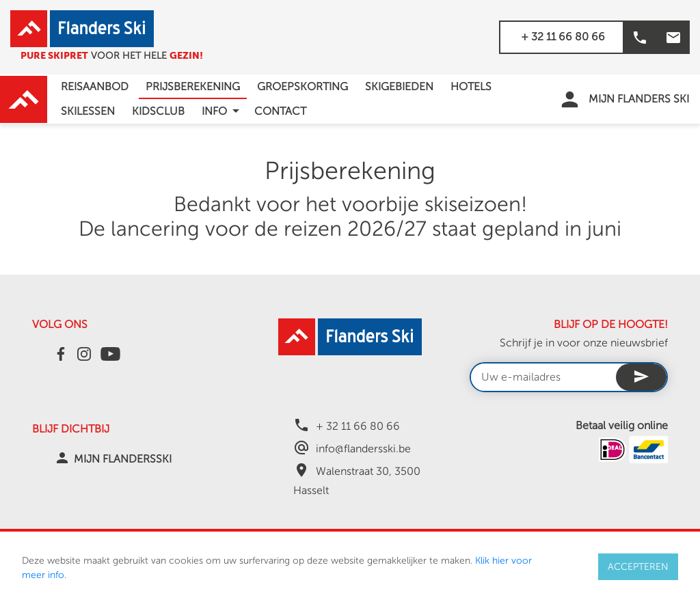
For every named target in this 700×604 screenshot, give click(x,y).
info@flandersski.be (363, 449)
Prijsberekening (193, 87)
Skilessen (88, 111)
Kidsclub (158, 111)
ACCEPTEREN (638, 567)
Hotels (471, 87)
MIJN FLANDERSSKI (123, 459)
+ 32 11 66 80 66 (563, 37)
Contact (280, 111)
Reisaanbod (95, 87)
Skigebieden (399, 87)
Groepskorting (302, 87)
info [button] (223, 111)
